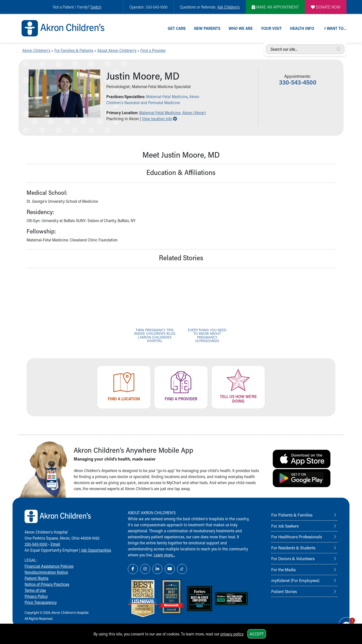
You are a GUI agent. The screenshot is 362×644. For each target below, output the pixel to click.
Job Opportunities (96, 550)
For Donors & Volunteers (293, 558)
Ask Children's (229, 7)
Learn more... (164, 555)
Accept (257, 634)
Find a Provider (153, 50)
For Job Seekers (285, 526)
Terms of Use (35, 590)
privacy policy (232, 634)
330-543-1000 (36, 544)
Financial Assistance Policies (49, 566)
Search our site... (266, 45)
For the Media (284, 569)
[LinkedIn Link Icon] (157, 569)
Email (55, 544)
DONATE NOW (326, 7)
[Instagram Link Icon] (145, 569)
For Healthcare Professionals (297, 537)
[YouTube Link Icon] (170, 569)
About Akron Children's (117, 50)
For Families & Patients (74, 50)
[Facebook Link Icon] (133, 569)
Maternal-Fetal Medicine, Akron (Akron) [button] (172, 113)
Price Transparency (41, 602)
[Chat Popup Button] (344, 622)
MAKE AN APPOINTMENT (275, 7)
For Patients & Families (292, 515)
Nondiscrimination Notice (46, 572)
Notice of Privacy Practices (47, 584)
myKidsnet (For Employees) (295, 580)
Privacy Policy (36, 596)
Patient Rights (36, 578)
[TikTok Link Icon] (182, 569)
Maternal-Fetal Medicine (167, 96)
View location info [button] (159, 119)
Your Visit (271, 28)
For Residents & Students (293, 548)
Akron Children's (36, 50)
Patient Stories (284, 591)
